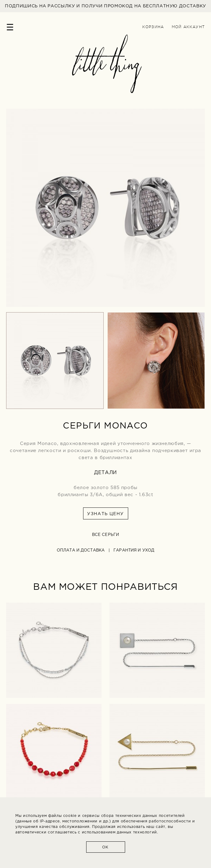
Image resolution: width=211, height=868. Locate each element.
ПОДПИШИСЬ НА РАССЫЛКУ (105, 6)
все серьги (105, 535)
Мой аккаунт (188, 27)
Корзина (153, 27)
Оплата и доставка (81, 550)
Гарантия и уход (134, 550)
